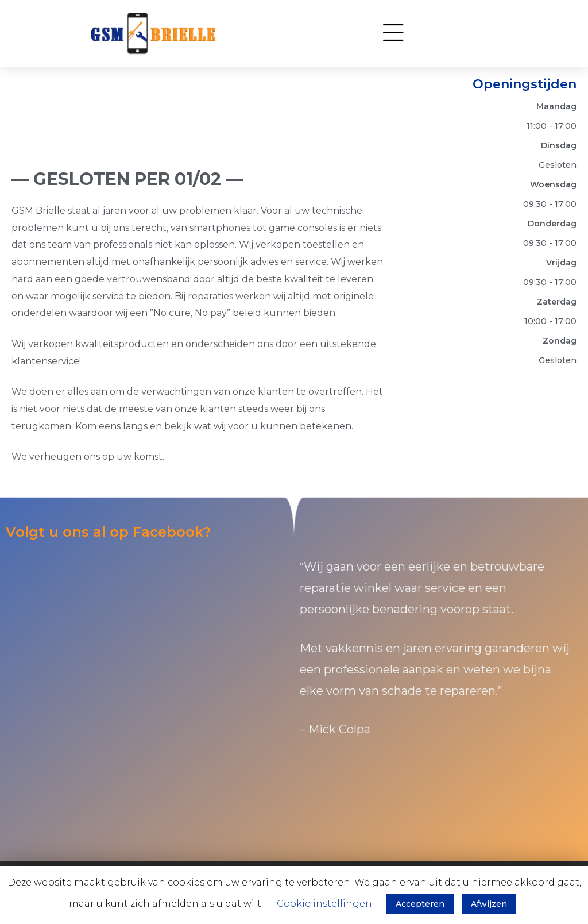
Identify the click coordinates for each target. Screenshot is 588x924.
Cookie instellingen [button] (324, 904)
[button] (393, 33)
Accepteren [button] (420, 904)
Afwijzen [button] (489, 904)
